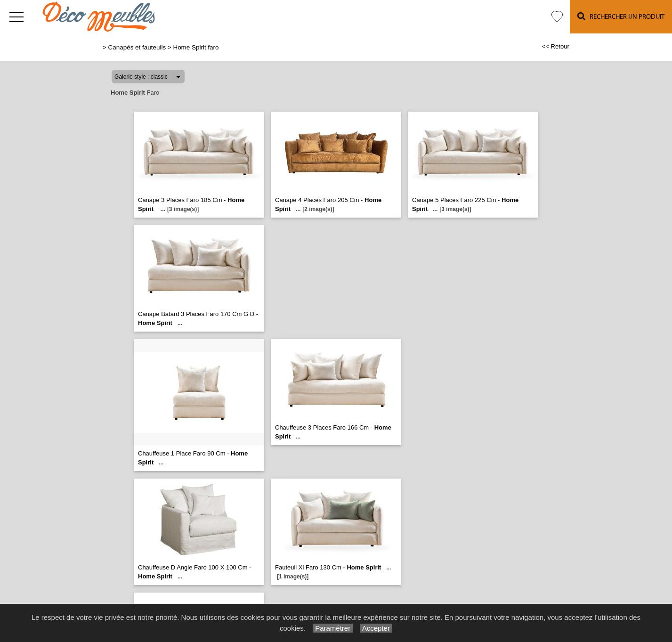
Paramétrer (333, 628)
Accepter (376, 628)
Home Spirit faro (196, 47)
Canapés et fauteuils (137, 47)
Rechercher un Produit (621, 16)
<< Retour (555, 46)
